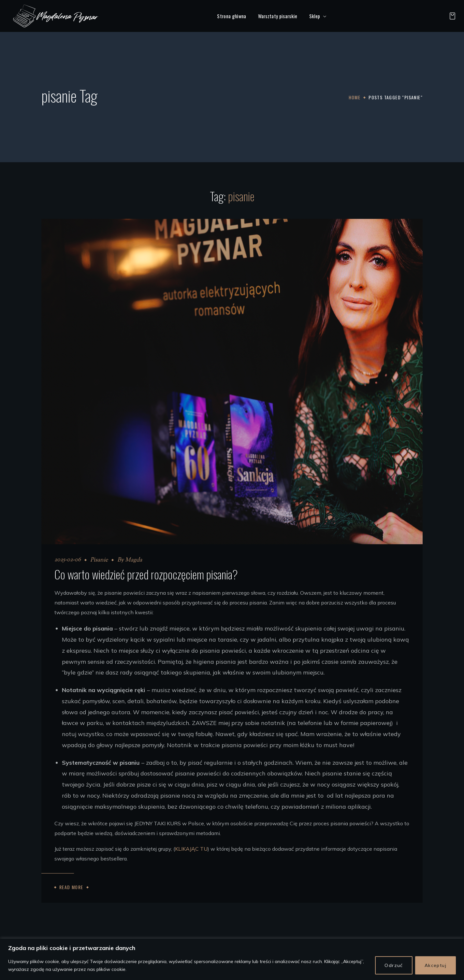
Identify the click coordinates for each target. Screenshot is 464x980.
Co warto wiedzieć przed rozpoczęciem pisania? (146, 574)
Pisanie (99, 560)
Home (355, 97)
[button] (451, 16)
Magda (134, 560)
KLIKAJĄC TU (191, 849)
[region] (232, 959)
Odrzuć (394, 965)
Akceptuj (435, 965)
